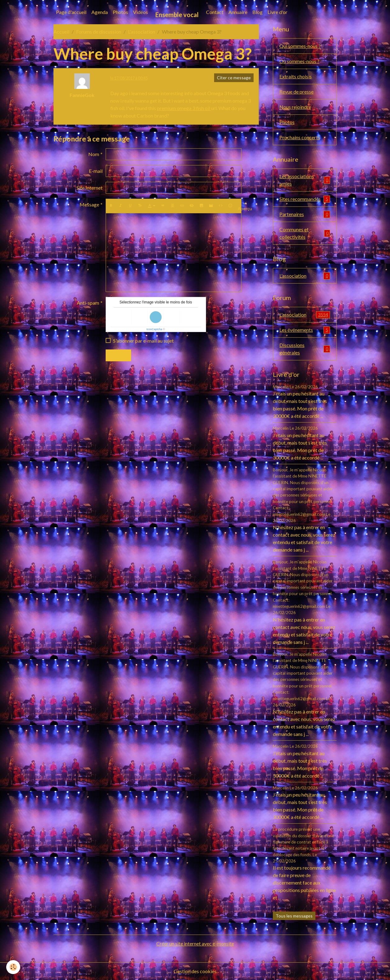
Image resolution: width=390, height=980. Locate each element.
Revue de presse (296, 92)
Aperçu (245, 206)
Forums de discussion (99, 32)
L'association (142, 32)
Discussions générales (305, 349)
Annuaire (238, 12)
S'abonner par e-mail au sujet (143, 341)
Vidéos (140, 12)
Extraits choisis (296, 76)
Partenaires (305, 214)
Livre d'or (278, 12)
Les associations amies (305, 180)
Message (89, 204)
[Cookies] (13, 967)
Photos (120, 12)
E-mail (96, 171)
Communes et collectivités (305, 233)
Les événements (305, 330)
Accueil (61, 32)
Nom (94, 154)
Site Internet (89, 188)
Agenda (100, 12)
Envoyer (118, 355)
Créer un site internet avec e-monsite (195, 943)
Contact (215, 12)
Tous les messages (294, 916)
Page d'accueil (71, 12)
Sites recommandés (305, 199)
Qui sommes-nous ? (300, 46)
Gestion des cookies (195, 971)
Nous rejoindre (295, 107)
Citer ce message (234, 78)
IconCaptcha (154, 329)
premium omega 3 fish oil (184, 108)
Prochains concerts (300, 137)
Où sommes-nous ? (299, 61)
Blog (257, 12)
